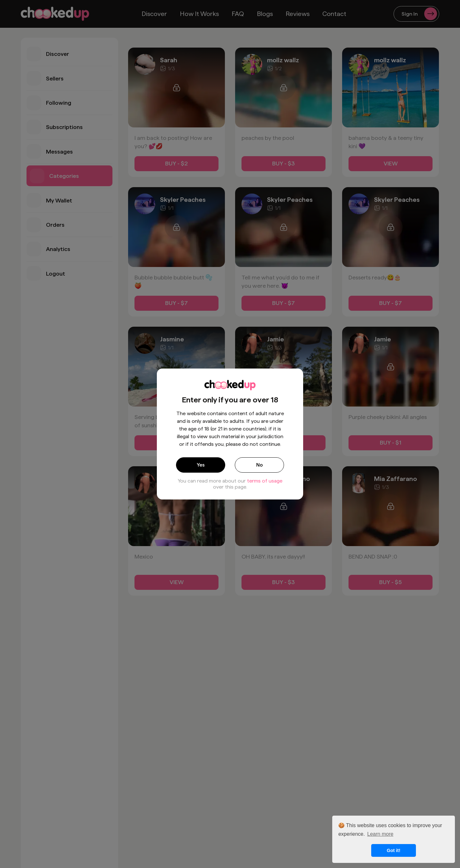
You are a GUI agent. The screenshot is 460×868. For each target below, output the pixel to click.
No (260, 465)
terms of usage (265, 481)
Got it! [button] (394, 850)
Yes (201, 465)
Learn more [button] (380, 834)
